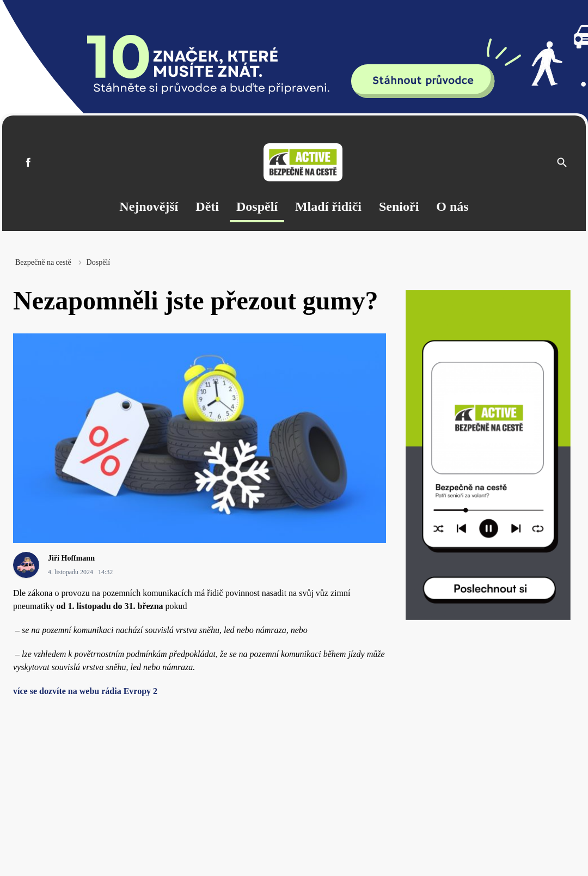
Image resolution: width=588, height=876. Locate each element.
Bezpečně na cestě (43, 262)
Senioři (399, 206)
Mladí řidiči (328, 206)
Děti (207, 206)
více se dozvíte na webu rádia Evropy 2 (85, 691)
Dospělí (257, 206)
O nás (452, 206)
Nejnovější (149, 206)
